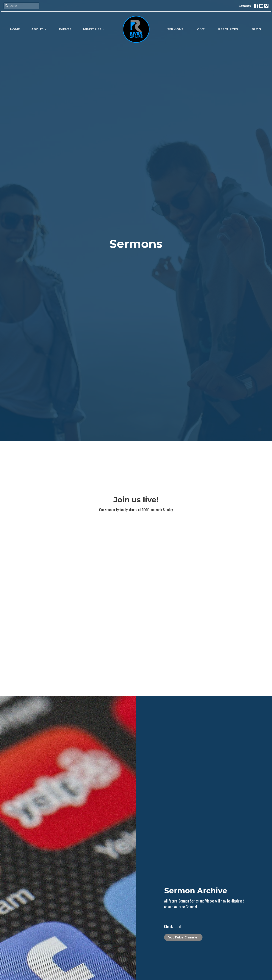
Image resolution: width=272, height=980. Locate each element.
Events (65, 29)
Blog (256, 29)
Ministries (94, 29)
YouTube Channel (183, 937)
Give (201, 29)
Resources (228, 29)
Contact (245, 6)
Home (15, 29)
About (39, 29)
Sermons (175, 29)
